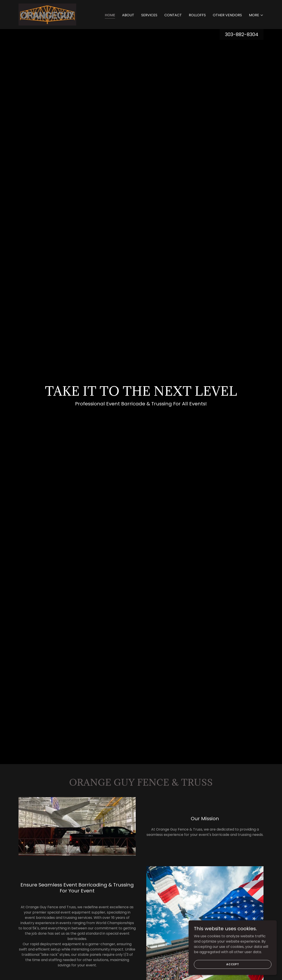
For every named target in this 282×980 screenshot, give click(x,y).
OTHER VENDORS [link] (227, 15)
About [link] (128, 15)
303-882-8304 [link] (242, 34)
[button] (256, 15)
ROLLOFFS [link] (197, 15)
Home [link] (110, 15)
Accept (233, 964)
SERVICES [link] (149, 15)
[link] (47, 14)
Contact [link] (173, 15)
